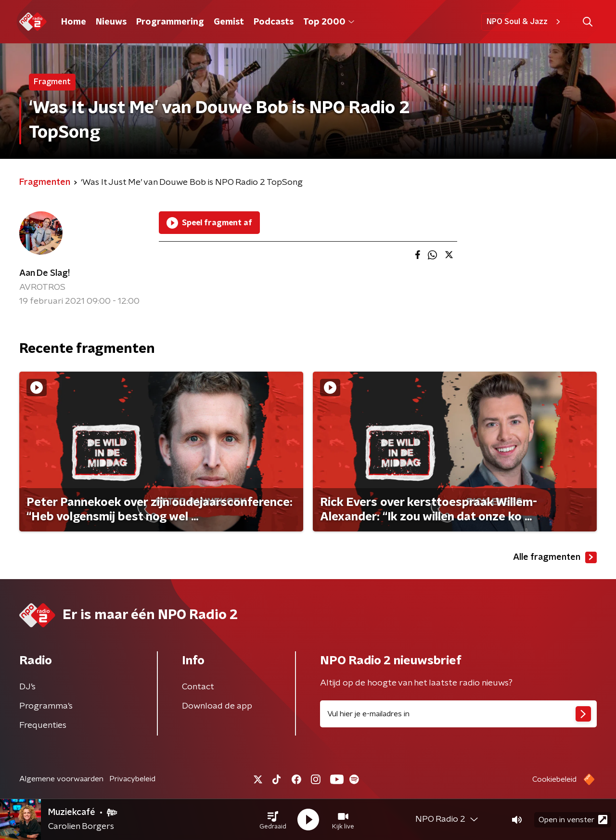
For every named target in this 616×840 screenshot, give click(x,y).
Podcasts (274, 22)
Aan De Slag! (45, 273)
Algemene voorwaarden (61, 779)
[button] (273, 820)
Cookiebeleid (554, 779)
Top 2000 (329, 22)
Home (74, 22)
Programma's (46, 706)
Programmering (170, 22)
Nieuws (111, 22)
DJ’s (27, 687)
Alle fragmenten (555, 557)
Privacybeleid (132, 779)
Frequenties (43, 725)
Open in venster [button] (573, 820)
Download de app (217, 706)
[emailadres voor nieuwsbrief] (458, 714)
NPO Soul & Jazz (525, 22)
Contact (198, 687)
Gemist (229, 22)
